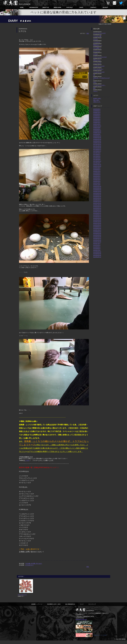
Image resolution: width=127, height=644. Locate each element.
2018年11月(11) (97, 126)
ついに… (96, 91)
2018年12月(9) (97, 124)
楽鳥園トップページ (37, 607)
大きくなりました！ (98, 69)
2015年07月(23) (97, 191)
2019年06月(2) (97, 114)
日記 (88, 33)
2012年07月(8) (97, 250)
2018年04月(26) (97, 138)
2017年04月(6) (97, 158)
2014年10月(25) (97, 206)
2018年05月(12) (97, 136)
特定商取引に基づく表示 (54, 607)
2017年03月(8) (97, 159)
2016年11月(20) (97, 166)
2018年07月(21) (97, 132)
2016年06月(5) (97, 173)
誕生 (94, 88)
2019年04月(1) (97, 117)
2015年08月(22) (97, 190)
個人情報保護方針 (70, 607)
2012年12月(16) (97, 242)
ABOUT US (46, 7)
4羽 (94, 75)
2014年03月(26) (97, 218)
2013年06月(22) (97, 232)
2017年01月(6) (97, 163)
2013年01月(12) (97, 240)
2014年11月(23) (97, 205)
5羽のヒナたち (97, 60)
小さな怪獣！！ (97, 48)
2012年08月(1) (97, 249)
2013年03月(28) (97, 237)
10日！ (95, 82)
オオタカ (96, 39)
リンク (82, 607)
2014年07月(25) (97, 212)
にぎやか (96, 54)
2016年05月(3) (97, 175)
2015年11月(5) (97, 185)
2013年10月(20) (97, 225)
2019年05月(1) (97, 116)
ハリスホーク (97, 42)
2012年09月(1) (97, 247)
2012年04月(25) (97, 255)
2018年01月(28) (97, 143)
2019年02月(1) (97, 121)
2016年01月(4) (97, 181)
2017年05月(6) (97, 156)
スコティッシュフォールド (100, 57)
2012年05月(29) (97, 254)
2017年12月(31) (97, 144)
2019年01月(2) (97, 122)
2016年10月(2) (97, 168)
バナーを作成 (103, 639)
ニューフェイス (97, 63)
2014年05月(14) (97, 215)
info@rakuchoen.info (81, 623)
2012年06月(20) (97, 252)
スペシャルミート (22, 598)
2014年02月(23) (97, 220)
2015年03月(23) (97, 198)
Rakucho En (97, 639)
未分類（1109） (97, 98)
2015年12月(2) (97, 183)
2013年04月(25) (97, 235)
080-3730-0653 (80, 621)
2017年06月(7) (97, 154)
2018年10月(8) (97, 127)
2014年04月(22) (97, 217)
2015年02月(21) (97, 200)
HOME (22, 7)
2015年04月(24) (97, 196)
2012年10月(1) (97, 245)
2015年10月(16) (97, 186)
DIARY (81, 7)
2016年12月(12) (97, 164)
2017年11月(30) (97, 146)
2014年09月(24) (97, 208)
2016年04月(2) (97, 176)
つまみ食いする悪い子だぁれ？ (34, 564)
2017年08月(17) (97, 151)
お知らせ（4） (97, 102)
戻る (88, 567)
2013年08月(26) (97, 228)
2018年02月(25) (97, 141)
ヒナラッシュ (97, 51)
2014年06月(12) (97, 213)
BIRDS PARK (58, 7)
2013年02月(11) (97, 238)
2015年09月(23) (97, 188)
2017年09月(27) (97, 149)
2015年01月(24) (97, 201)
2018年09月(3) (97, 129)
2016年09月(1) (97, 169)
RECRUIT (105, 7)
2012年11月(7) (97, 243)
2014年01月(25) (97, 222)
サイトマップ (92, 607)
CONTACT (93, 7)
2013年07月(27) (97, 230)
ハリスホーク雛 (97, 36)
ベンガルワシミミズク (99, 66)
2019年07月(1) (97, 112)
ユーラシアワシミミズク (99, 33)
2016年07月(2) (97, 171)
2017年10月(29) (97, 148)
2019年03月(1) (97, 119)
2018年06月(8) (97, 134)
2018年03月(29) (97, 139)
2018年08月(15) (97, 131)
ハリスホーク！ (29, 565)
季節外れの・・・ (98, 45)
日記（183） (96, 100)
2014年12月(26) (97, 203)
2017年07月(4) (97, 153)
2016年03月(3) (97, 178)
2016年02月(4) (97, 180)
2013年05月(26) (97, 233)
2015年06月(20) (97, 193)
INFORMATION (34, 7)
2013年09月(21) (97, 227)
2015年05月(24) (97, 195)
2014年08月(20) (97, 210)
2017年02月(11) (97, 161)
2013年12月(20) (97, 223)
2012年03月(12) (97, 257)
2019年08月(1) (97, 111)
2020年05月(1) (97, 109)
